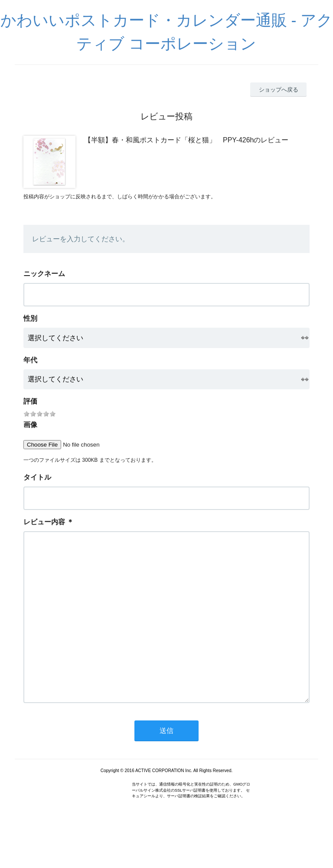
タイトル (37, 477)
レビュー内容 (44, 522)
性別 (30, 318)
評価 (30, 401)
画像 (30, 425)
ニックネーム (44, 274)
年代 (30, 360)
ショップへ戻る (279, 90)
